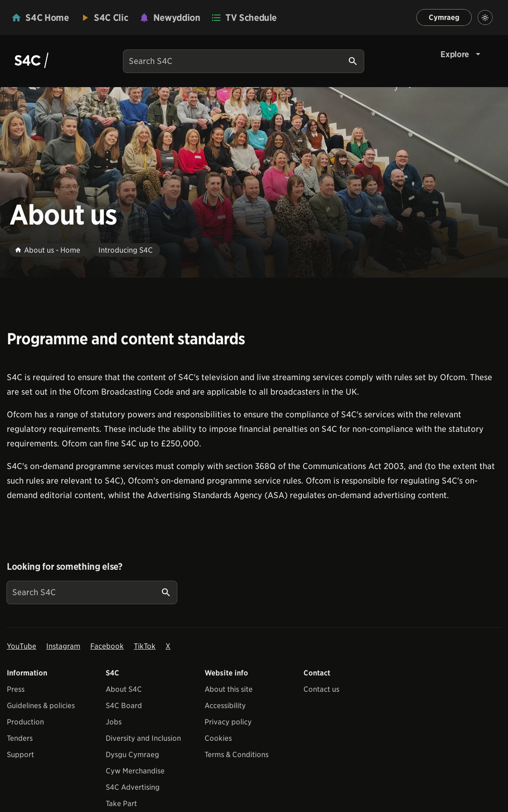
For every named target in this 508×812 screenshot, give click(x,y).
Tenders (20, 738)
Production (25, 722)
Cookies (218, 738)
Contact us (321, 689)
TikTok (145, 646)
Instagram (63, 646)
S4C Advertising (133, 787)
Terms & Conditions (237, 755)
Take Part (121, 804)
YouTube (22, 646)
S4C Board (124, 706)
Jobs (114, 722)
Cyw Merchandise (135, 771)
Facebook (107, 646)
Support (20, 755)
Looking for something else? (65, 567)
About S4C (124, 689)
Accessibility (225, 706)
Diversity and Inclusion (143, 738)
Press (16, 689)
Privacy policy (228, 722)
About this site (229, 689)
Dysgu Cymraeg (132, 755)
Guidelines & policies (41, 706)
